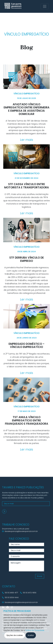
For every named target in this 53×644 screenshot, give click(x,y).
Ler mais (27, 140)
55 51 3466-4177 (10, 593)
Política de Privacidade (35, 630)
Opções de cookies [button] (15, 635)
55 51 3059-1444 (10, 597)
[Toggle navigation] (45, 6)
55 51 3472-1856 (28, 593)
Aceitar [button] (31, 635)
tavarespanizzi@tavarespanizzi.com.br (20, 531)
